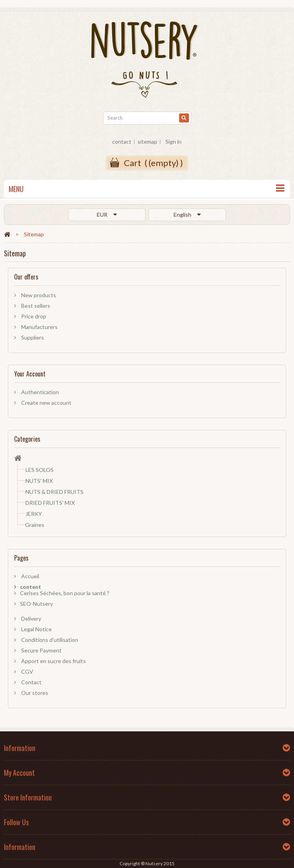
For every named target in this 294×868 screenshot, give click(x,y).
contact (122, 142)
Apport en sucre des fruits (53, 661)
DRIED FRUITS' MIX (50, 503)
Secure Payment (41, 650)
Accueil (30, 576)
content (31, 587)
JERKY (34, 514)
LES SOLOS (40, 470)
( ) (153, 163)
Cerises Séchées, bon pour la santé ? (65, 593)
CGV (27, 672)
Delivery (31, 619)
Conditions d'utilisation (49, 640)
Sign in (173, 142)
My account (19, 773)
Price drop (33, 316)
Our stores (34, 693)
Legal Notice (36, 629)
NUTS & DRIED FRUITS (54, 492)
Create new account (46, 403)
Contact (31, 682)
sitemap (147, 142)
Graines (35, 525)
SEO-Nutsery (36, 604)
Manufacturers (39, 327)
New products (38, 295)
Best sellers (35, 306)
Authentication (39, 392)
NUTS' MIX (39, 481)
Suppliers (32, 337)
